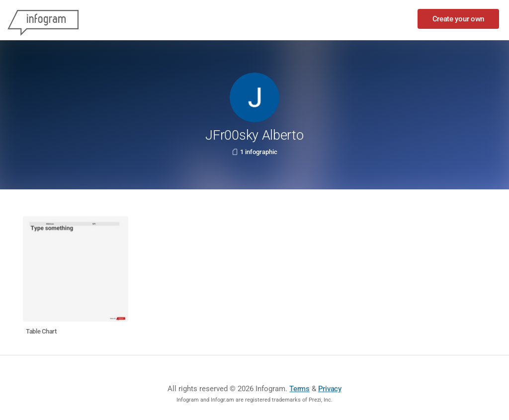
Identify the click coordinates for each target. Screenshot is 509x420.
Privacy (330, 389)
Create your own (459, 19)
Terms (299, 389)
